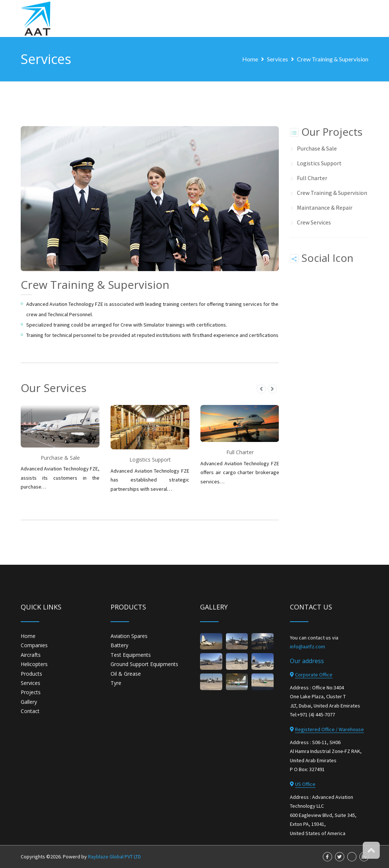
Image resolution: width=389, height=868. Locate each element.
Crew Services (314, 222)
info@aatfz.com (307, 646)
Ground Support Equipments (144, 664)
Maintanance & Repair (325, 207)
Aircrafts (31, 654)
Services (278, 59)
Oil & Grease (126, 673)
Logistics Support (319, 163)
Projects (31, 692)
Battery (119, 645)
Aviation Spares (129, 636)
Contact (30, 711)
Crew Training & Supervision (333, 59)
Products (31, 673)
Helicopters (34, 664)
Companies (34, 645)
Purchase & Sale (317, 148)
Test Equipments (131, 654)
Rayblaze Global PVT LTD (114, 857)
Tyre (116, 683)
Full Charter (312, 178)
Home (250, 59)
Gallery (29, 701)
